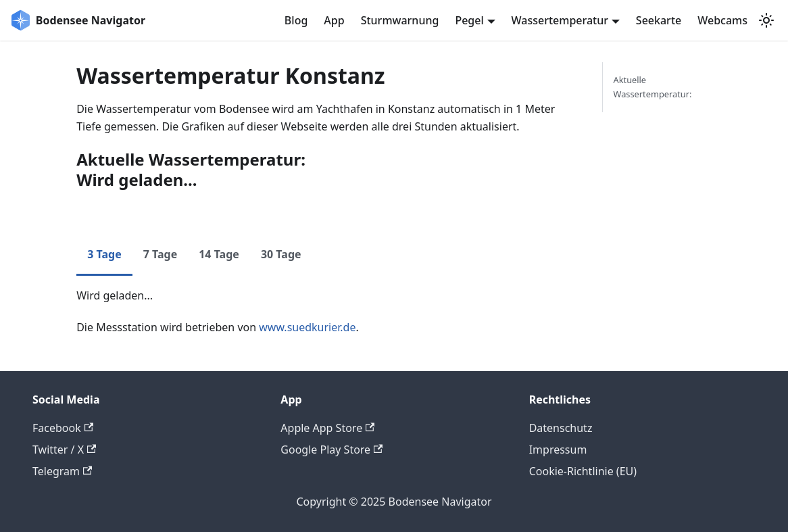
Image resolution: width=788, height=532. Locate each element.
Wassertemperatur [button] (560, 20)
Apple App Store (327, 428)
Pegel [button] (469, 20)
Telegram (62, 471)
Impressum (558, 450)
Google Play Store (331, 450)
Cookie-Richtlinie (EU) (583, 471)
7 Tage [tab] (161, 254)
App (334, 20)
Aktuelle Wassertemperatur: (653, 87)
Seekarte (659, 20)
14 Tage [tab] (219, 254)
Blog (296, 20)
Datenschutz (561, 428)
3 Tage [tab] (104, 254)
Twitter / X (64, 450)
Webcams (722, 20)
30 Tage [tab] (281, 254)
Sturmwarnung (400, 20)
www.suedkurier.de (307, 327)
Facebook (63, 428)
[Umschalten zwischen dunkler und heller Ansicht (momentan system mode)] (766, 20)
